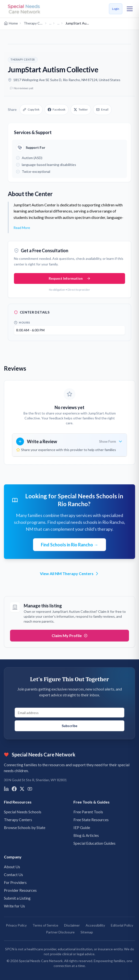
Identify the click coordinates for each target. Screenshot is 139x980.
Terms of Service (45, 925)
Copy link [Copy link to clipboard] (31, 109)
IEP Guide (82, 827)
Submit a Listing (17, 898)
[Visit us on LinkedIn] (6, 789)
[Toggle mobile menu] (130, 9)
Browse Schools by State (25, 827)
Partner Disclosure (60, 932)
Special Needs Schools (23, 812)
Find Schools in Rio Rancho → (69, 545)
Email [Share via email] (102, 109)
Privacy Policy (16, 925)
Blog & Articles (86, 835)
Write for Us (14, 906)
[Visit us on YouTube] (30, 789)
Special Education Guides (94, 843)
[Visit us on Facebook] (14, 789)
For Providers (15, 882)
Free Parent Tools (88, 812)
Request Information (70, 278)
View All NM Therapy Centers (70, 574)
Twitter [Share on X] (81, 109)
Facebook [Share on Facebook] (57, 109)
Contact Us (13, 874)
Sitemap (87, 932)
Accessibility (95, 925)
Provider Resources (20, 890)
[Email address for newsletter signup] (69, 713)
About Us (12, 867)
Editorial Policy (122, 925)
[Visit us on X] (22, 789)
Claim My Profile (70, 635)
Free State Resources (91, 820)
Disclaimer (72, 925)
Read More (22, 228)
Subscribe (69, 726)
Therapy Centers (18, 820)
